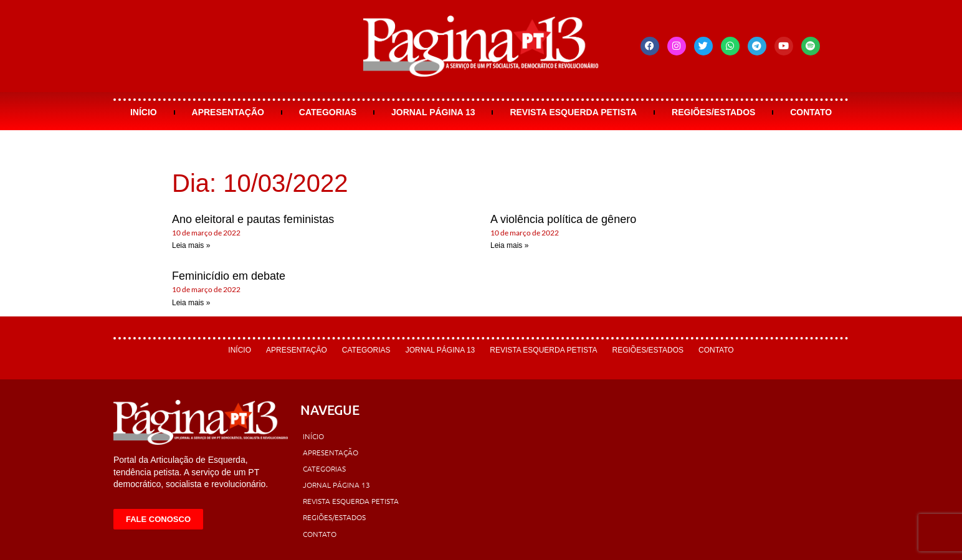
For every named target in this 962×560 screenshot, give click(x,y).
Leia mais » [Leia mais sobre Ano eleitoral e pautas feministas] (191, 245)
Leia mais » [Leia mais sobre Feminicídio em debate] (191, 303)
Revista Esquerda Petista (573, 112)
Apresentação (228, 112)
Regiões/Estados (713, 112)
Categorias (328, 112)
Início (144, 112)
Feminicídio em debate (229, 276)
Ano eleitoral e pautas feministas (253, 219)
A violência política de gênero (563, 219)
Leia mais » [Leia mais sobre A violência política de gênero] (509, 245)
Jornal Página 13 (433, 112)
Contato (811, 112)
